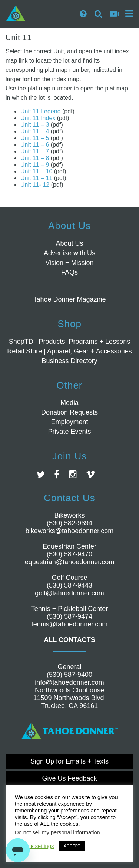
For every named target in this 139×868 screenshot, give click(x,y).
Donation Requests (69, 412)
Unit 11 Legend (41, 111)
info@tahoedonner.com (69, 682)
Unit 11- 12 (35, 185)
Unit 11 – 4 (35, 131)
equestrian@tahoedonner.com (69, 562)
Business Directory (69, 361)
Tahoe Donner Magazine (69, 299)
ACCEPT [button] (72, 846)
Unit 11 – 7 (35, 151)
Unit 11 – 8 (35, 158)
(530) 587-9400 (69, 675)
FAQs (69, 272)
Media (69, 403)
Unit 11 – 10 (36, 171)
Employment (69, 422)
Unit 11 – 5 (35, 138)
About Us (69, 243)
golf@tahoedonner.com (69, 593)
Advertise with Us (69, 253)
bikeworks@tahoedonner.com (69, 531)
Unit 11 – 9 (35, 165)
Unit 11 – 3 (35, 125)
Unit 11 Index (38, 118)
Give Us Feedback (69, 778)
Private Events (69, 432)
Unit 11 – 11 (36, 178)
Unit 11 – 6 (35, 145)
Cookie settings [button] (35, 846)
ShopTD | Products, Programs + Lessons (69, 342)
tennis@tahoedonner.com (69, 624)
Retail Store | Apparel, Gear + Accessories (69, 351)
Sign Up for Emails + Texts (69, 761)
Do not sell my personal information (57, 832)
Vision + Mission (69, 263)
